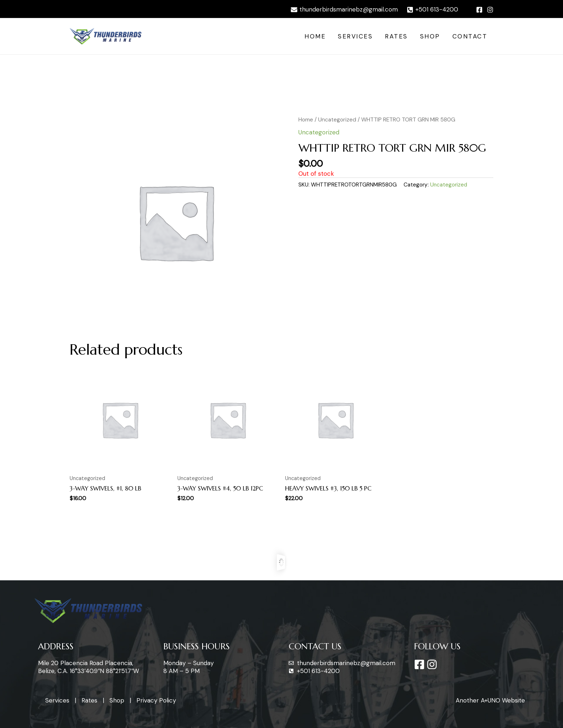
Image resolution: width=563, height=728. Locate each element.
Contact (470, 36)
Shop (430, 36)
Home (315, 36)
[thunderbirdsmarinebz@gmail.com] (344, 10)
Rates (396, 36)
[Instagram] (490, 10)
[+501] (432, 10)
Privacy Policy (156, 700)
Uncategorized (337, 119)
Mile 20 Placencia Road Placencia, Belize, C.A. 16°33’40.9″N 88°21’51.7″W (89, 667)
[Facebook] (479, 10)
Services (355, 36)
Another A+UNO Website (490, 700)
